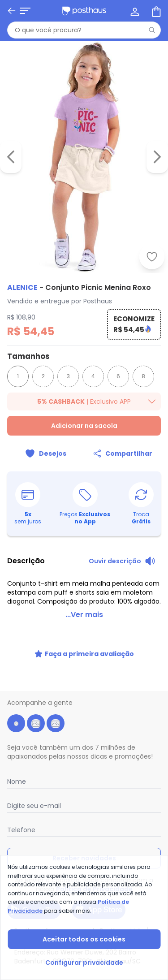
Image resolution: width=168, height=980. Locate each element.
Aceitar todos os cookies (84, 939)
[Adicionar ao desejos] (152, 257)
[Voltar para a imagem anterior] (11, 157)
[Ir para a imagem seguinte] (157, 157)
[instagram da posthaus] (36, 723)
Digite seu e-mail (34, 806)
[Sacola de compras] (155, 11)
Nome (17, 781)
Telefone (21, 830)
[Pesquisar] (152, 30)
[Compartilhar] (123, 453)
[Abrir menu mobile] (25, 11)
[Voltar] (12, 11)
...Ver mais (84, 615)
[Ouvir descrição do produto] (122, 561)
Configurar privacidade (84, 963)
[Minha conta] (134, 11)
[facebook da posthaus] (16, 723)
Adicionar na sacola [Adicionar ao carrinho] (84, 426)
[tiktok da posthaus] (56, 723)
